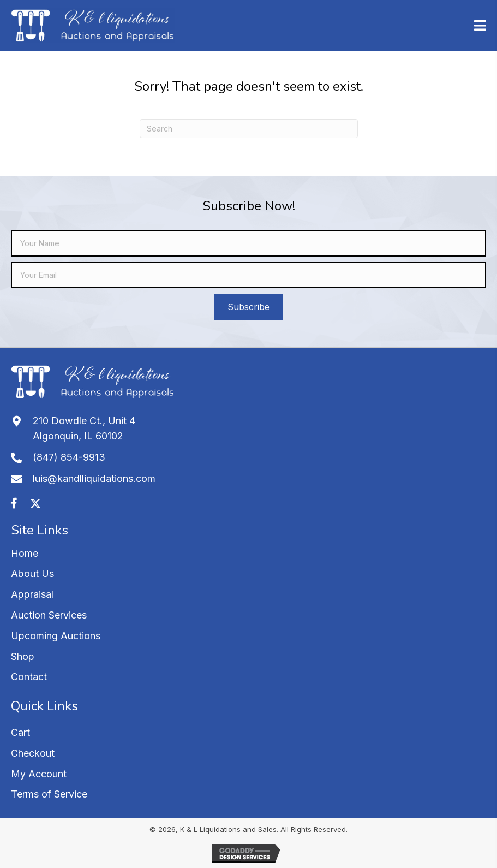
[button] (248, 307)
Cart (20, 732)
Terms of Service (49, 794)
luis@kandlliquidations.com (94, 478)
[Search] (249, 129)
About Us (32, 573)
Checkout (33, 753)
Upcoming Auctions (56, 636)
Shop (23, 656)
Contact (29, 677)
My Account (39, 774)
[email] (248, 275)
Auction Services (49, 615)
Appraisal (32, 594)
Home (25, 553)
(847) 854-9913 (69, 457)
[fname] (248, 243)
